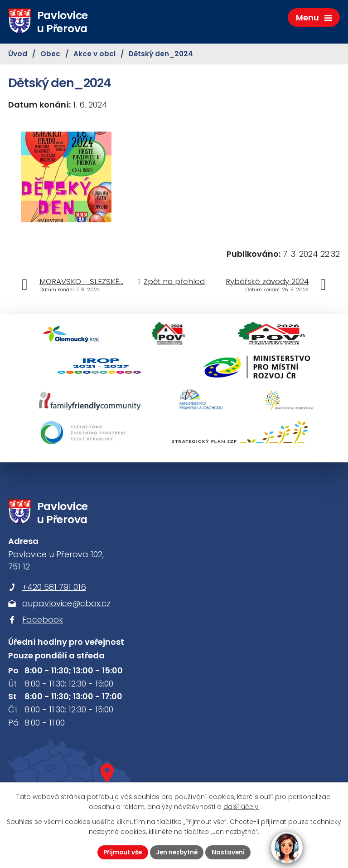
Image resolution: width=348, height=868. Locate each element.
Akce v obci (94, 55)
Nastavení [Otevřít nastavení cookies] (231, 852)
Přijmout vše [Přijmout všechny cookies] (120, 852)
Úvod (18, 55)
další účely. (242, 806)
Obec (50, 55)
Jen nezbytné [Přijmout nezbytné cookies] (178, 852)
